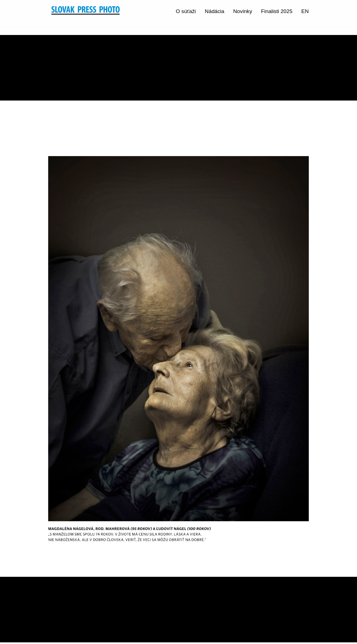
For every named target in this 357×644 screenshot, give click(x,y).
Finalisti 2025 (277, 11)
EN (305, 11)
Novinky (243, 11)
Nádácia (215, 11)
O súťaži (186, 11)
